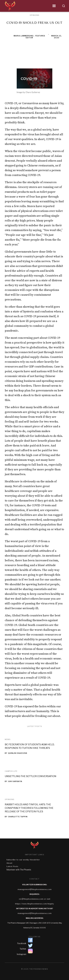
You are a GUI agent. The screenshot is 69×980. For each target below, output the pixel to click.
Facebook (22, 943)
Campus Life (11, 771)
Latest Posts (12, 866)
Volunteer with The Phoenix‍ (19, 870)
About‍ (9, 863)
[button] (37, 6)
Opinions (10, 799)
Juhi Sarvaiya (15, 781)
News (8, 739)
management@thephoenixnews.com (35, 889)
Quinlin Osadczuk (18, 753)
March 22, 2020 (57, 37)
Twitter (23, 949)
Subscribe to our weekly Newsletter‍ (23, 860)
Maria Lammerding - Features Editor (29, 37)
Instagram (22, 954)
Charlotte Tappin (18, 817)
